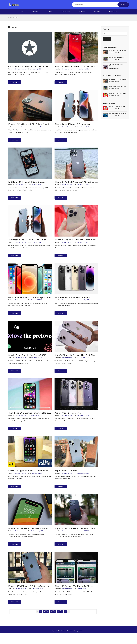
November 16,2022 (37, 423)
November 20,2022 (83, 364)
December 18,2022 (37, 188)
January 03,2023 (36, 70)
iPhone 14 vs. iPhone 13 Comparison (72, 126)
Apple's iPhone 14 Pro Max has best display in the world (76, 361)
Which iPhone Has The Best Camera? (73, 302)
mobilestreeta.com (68, 641)
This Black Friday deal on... (117, 93)
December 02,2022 (37, 305)
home (10, 17)
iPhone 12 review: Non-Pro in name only (75, 67)
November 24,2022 (37, 364)
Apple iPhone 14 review (66, 479)
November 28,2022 (83, 305)
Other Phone (66, 12)
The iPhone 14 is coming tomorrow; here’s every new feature (29, 420)
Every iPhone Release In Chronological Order (30, 302)
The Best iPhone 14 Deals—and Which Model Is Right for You (27, 244)
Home (22, 12)
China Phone (36, 12)
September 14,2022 (83, 482)
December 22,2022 (83, 129)
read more (16, 83)
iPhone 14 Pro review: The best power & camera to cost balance (28, 538)
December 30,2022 (83, 70)
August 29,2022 (82, 599)
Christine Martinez (20, 70)
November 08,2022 (37, 482)
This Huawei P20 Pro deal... (118, 58)
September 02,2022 (37, 599)
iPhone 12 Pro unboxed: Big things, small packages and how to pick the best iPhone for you (29, 126)
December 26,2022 (37, 129)
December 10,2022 (37, 246)
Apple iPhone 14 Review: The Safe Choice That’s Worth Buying (75, 538)
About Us (97, 12)
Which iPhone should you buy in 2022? (27, 361)
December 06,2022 (83, 246)
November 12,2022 (83, 423)
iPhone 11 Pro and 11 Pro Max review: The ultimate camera (75, 244)
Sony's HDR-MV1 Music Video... (116, 65)
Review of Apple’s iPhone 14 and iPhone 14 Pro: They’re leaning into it (29, 479)
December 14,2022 (83, 188)
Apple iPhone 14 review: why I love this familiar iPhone (28, 67)
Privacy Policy (113, 12)
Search (123, 5)
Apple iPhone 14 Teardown (68, 420)
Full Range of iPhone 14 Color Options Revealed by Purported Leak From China (27, 185)
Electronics (82, 12)
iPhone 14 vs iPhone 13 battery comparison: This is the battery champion (30, 596)
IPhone (51, 12)
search (107, 39)
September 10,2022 (37, 540)
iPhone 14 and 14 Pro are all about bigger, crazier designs (76, 185)
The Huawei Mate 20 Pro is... (118, 114)
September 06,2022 (83, 540)
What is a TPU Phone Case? (118, 50)
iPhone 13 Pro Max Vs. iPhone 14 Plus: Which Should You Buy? (73, 596)
